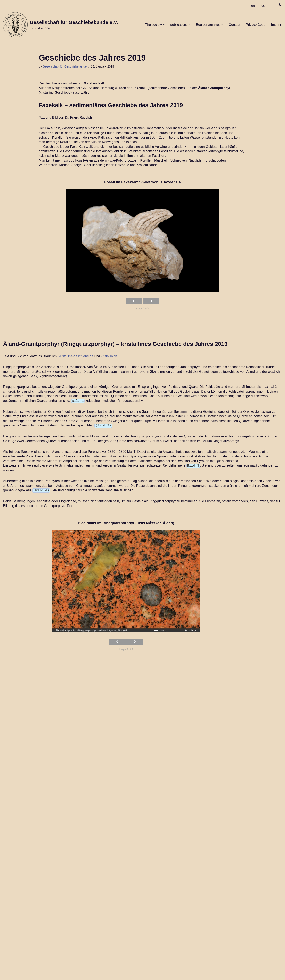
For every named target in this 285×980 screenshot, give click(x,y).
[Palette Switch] (280, 4)
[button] (164, 25)
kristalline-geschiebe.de (76, 356)
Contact (234, 25)
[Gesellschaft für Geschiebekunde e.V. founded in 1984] (61, 25)
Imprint (276, 25)
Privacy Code (256, 25)
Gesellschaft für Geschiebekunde (65, 66)
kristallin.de (109, 356)
